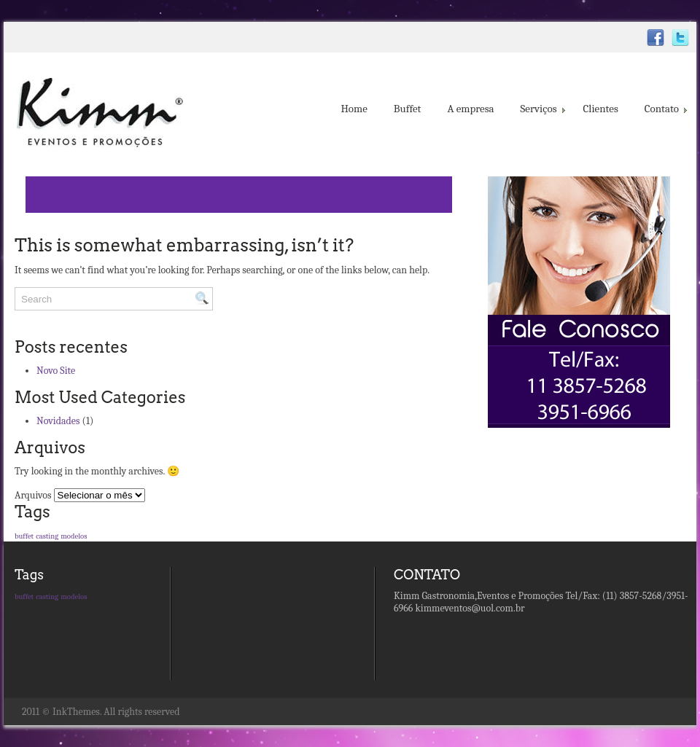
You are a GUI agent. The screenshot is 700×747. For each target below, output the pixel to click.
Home (354, 109)
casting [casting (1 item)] (47, 536)
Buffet (408, 109)
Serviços (542, 109)
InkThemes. (77, 712)
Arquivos (33, 495)
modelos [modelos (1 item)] (74, 536)
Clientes (601, 109)
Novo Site (56, 371)
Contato (665, 109)
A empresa (470, 109)
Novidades (58, 421)
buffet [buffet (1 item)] (24, 536)
